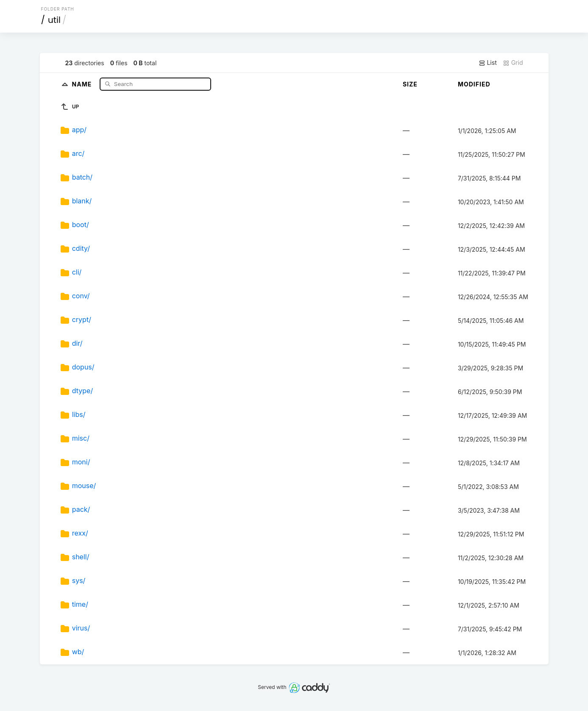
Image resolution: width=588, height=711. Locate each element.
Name (83, 84)
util (54, 20)
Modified (474, 84)
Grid (513, 63)
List (488, 63)
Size (410, 84)
